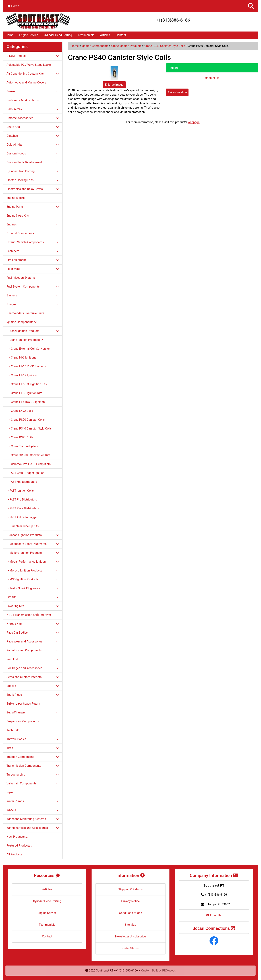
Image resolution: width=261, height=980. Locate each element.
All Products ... (16, 854)
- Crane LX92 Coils (20, 411)
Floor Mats (33, 269)
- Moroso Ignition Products (33, 570)
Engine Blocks (16, 198)
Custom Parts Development (33, 162)
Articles (105, 35)
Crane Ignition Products (126, 46)
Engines (33, 224)
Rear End (33, 659)
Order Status (131, 948)
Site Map (131, 925)
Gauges (33, 304)
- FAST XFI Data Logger (22, 517)
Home (13, 6)
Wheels (33, 810)
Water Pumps (33, 801)
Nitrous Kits (33, 624)
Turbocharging (33, 775)
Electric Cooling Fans (33, 180)
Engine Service (29, 35)
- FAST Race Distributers (23, 508)
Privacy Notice (130, 901)
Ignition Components (95, 46)
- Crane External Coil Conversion (29, 349)
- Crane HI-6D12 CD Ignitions (26, 366)
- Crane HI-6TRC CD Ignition (26, 402)
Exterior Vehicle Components (33, 242)
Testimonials (86, 35)
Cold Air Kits (33, 145)
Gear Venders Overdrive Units (25, 313)
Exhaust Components (33, 233)
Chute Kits (33, 127)
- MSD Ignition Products (33, 579)
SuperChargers (33, 712)
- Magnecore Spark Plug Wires (33, 544)
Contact (121, 35)
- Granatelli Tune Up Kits (23, 526)
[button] (251, 6)
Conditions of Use (130, 913)
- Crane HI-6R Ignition (22, 375)
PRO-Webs (169, 970)
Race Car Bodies (33, 633)
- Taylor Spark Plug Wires (33, 588)
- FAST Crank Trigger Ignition (25, 473)
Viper (10, 792)
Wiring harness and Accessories (33, 828)
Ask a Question (177, 92)
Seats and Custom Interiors (33, 677)
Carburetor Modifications (23, 100)
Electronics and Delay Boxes (33, 189)
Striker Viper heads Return (23, 704)
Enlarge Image (114, 85)
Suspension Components (33, 721)
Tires (33, 748)
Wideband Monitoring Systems (33, 819)
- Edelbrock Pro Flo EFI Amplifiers (29, 464)
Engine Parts (33, 207)
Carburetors (33, 109)
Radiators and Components (33, 650)
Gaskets (33, 295)
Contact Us (212, 78)
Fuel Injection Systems (21, 278)
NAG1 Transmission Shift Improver (29, 615)
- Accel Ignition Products (33, 331)
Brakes (33, 91)
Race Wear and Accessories (33, 641)
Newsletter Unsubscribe (130, 936)
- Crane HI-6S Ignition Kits (24, 393)
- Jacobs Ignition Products (33, 535)
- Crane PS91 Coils (20, 437)
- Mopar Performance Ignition (33, 562)
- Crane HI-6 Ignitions (21, 358)
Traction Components (33, 757)
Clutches (33, 136)
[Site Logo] (45, 21)
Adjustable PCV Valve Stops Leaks (29, 65)
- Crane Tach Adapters (22, 446)
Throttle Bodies (33, 739)
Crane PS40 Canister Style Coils (165, 46)
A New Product (33, 56)
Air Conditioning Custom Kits (33, 74)
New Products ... (17, 837)
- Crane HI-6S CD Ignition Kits (27, 384)
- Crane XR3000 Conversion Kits (28, 455)
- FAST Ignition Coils (20, 491)
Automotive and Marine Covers (26, 82)
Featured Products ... (20, 846)
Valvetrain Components (33, 783)
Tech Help (13, 730)
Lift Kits (33, 597)
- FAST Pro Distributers (22, 500)
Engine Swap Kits (18, 216)
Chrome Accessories (33, 118)
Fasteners (33, 251)
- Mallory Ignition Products (33, 553)
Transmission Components (33, 766)
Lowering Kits (33, 606)
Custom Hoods (33, 153)
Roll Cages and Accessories (33, 668)
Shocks (33, 686)
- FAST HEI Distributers (22, 482)
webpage (194, 122)
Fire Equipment (33, 260)
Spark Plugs (33, 695)
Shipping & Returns (131, 889)
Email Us (214, 915)
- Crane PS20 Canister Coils (26, 420)
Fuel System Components (33, 287)
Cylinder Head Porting (58, 35)
